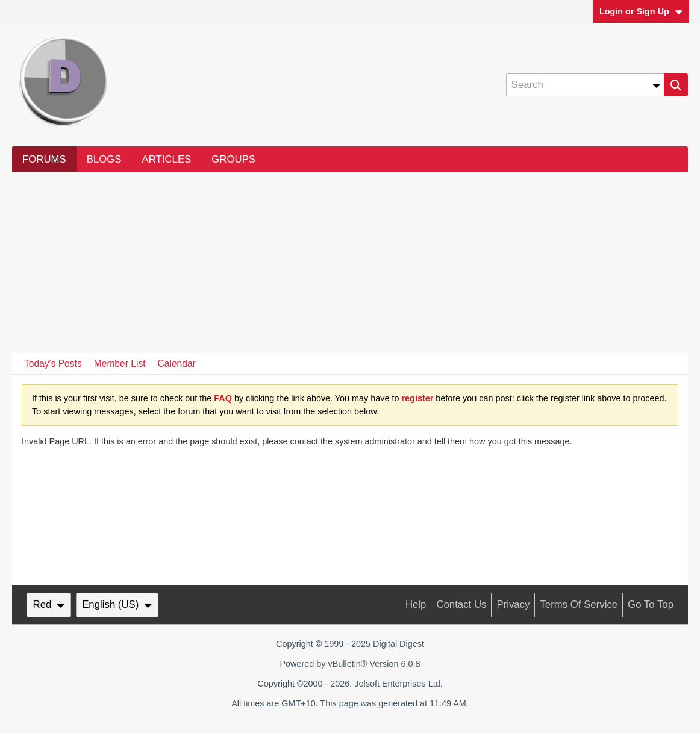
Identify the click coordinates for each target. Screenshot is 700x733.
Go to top (651, 604)
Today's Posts (53, 363)
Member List (120, 363)
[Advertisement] (350, 263)
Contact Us (461, 604)
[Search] (585, 85)
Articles (167, 159)
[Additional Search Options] (657, 85)
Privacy (513, 604)
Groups (233, 159)
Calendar (177, 363)
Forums (44, 159)
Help (416, 604)
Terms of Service (579, 604)
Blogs (104, 159)
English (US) (117, 604)
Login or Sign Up (641, 11)
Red (49, 604)
